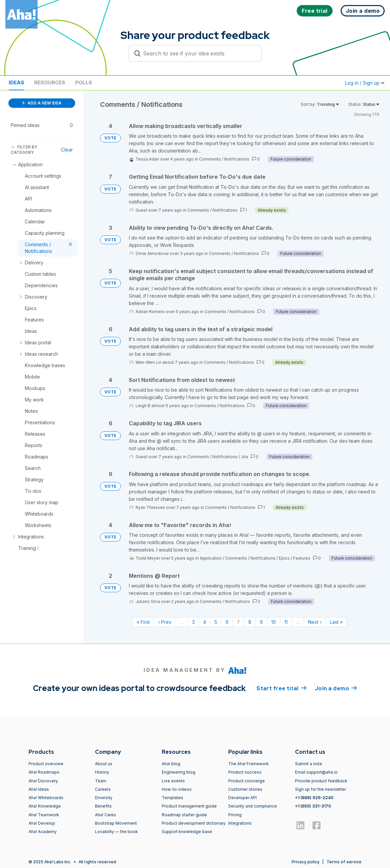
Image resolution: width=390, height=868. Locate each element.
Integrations (240, 823)
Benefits (103, 806)
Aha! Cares (106, 815)
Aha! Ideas (39, 789)
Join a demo (336, 688)
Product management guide (189, 806)
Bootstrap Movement (116, 823)
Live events (173, 781)
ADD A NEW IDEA (42, 103)
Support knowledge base (187, 832)
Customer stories (245, 789)
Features (302, 558)
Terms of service (344, 862)
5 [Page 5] (216, 622)
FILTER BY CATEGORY (24, 150)
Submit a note (309, 764)
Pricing (235, 815)
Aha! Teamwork (44, 815)
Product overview (46, 764)
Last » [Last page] (336, 622)
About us (104, 764)
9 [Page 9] (261, 622)
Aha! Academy (43, 832)
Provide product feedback (321, 781)
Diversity (104, 798)
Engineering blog (179, 772)
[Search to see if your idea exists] (198, 53)
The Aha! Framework (249, 764)
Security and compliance (253, 806)
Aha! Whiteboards (46, 798)
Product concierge (247, 781)
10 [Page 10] (274, 622)
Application (211, 558)
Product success (245, 772)
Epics (284, 558)
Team (101, 781)
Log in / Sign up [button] (365, 83)
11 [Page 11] (286, 622)
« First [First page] (143, 622)
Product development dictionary (194, 823)
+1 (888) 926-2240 (314, 798)
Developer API (242, 798)
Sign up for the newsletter (321, 789)
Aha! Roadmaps (44, 772)
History (102, 772)
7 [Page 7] (238, 622)
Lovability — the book (116, 832)
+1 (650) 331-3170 (313, 806)
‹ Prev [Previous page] (165, 622)
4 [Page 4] (205, 622)
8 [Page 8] (250, 622)
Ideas (16, 82)
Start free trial (282, 688)
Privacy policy (306, 862)
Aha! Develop (42, 823)
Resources (50, 82)
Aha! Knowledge (45, 806)
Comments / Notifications (224, 159)
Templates (173, 798)
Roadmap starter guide (184, 815)
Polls (84, 82)
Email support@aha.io (316, 772)
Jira (245, 457)
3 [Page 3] (193, 622)
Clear (67, 150)
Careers (103, 789)
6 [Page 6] (227, 622)
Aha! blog (171, 764)
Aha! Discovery (43, 781)
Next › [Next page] (315, 622)
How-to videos (177, 789)
